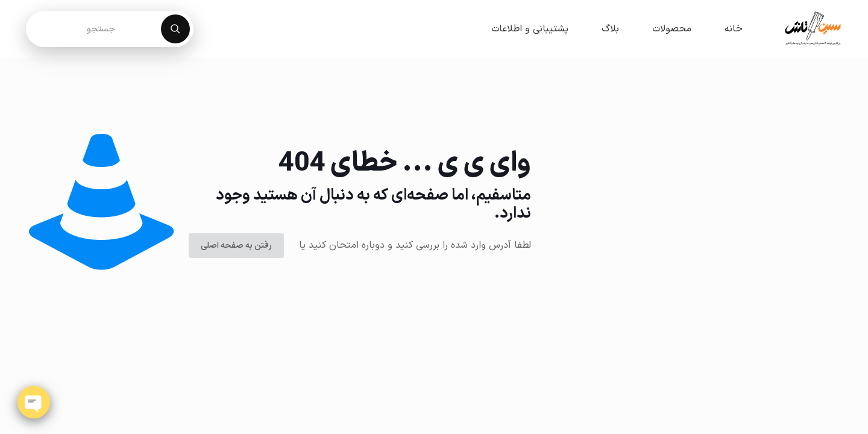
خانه (734, 29)
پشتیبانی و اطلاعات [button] (530, 29)
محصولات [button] (672, 29)
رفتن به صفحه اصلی (236, 246)
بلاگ (610, 29)
